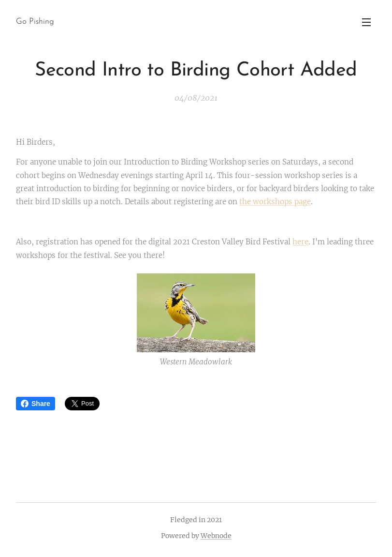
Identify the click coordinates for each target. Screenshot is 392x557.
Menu (366, 22)
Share (36, 404)
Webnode (216, 536)
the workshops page (275, 202)
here (300, 242)
